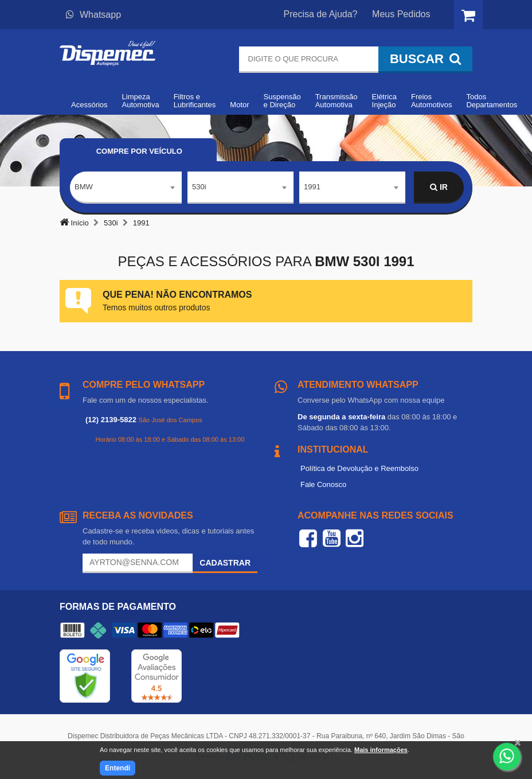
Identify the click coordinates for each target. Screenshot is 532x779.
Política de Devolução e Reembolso (359, 468)
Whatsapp (93, 15)
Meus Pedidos (401, 14)
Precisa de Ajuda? (321, 14)
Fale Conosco (323, 484)
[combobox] (126, 188)
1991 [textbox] (312, 187)
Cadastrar (225, 563)
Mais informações (381, 750)
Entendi (118, 768)
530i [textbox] (199, 187)
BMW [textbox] (84, 187)
